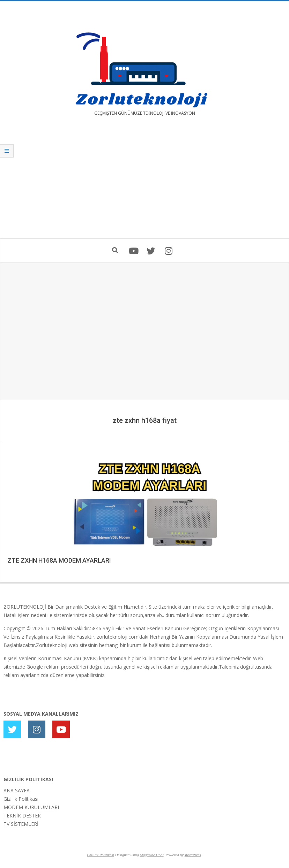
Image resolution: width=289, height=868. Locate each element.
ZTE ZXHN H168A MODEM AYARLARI (59, 560)
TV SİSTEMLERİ (21, 824)
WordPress (193, 855)
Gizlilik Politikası (21, 799)
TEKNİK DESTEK (22, 816)
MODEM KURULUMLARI (31, 807)
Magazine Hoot (151, 855)
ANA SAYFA (17, 790)
